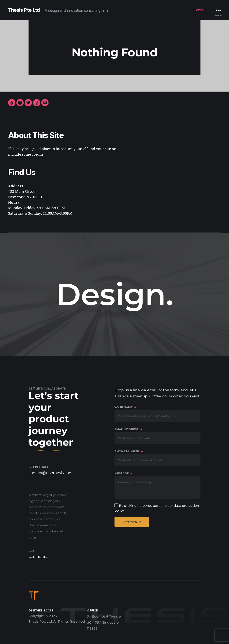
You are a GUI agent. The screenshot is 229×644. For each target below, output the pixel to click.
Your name (157, 413)
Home (199, 10)
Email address (157, 435)
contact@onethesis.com (51, 473)
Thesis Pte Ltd (24, 10)
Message (157, 485)
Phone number (157, 458)
